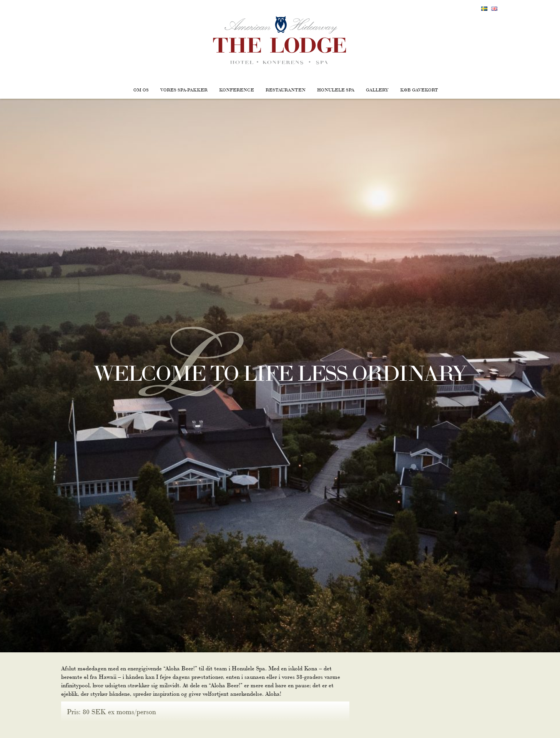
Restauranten (286, 90)
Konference (237, 90)
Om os (141, 90)
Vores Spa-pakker (184, 90)
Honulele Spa (336, 90)
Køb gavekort (419, 90)
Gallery (377, 90)
